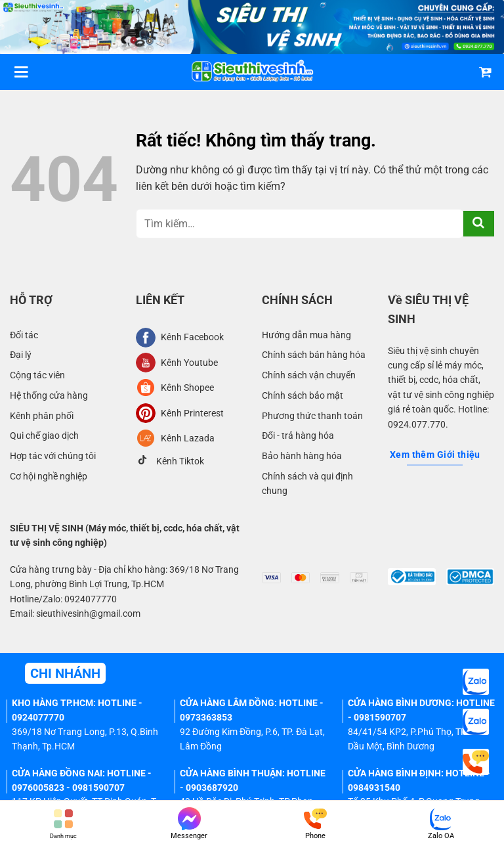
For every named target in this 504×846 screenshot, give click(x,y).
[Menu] (21, 72)
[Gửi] (479, 224)
